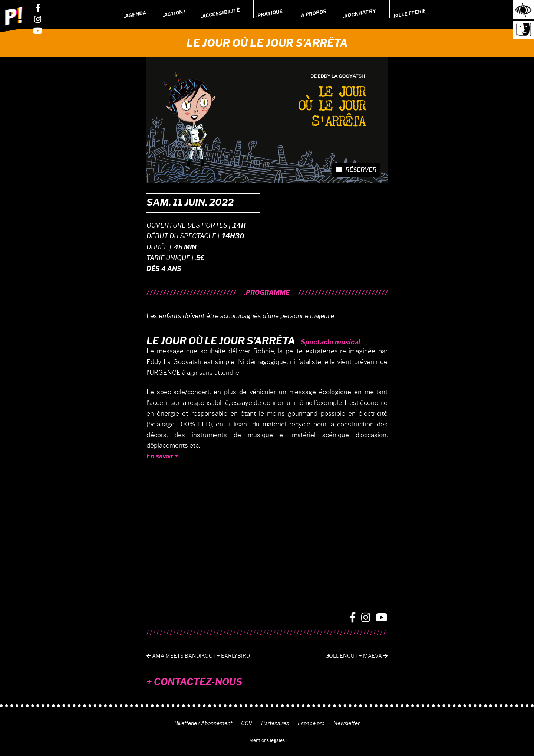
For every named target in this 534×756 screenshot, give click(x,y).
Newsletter (347, 723)
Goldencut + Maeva (356, 656)
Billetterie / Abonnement (203, 723)
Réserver (356, 170)
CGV (247, 723)
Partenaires (275, 723)
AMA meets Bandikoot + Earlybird (198, 656)
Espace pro (311, 723)
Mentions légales (267, 740)
